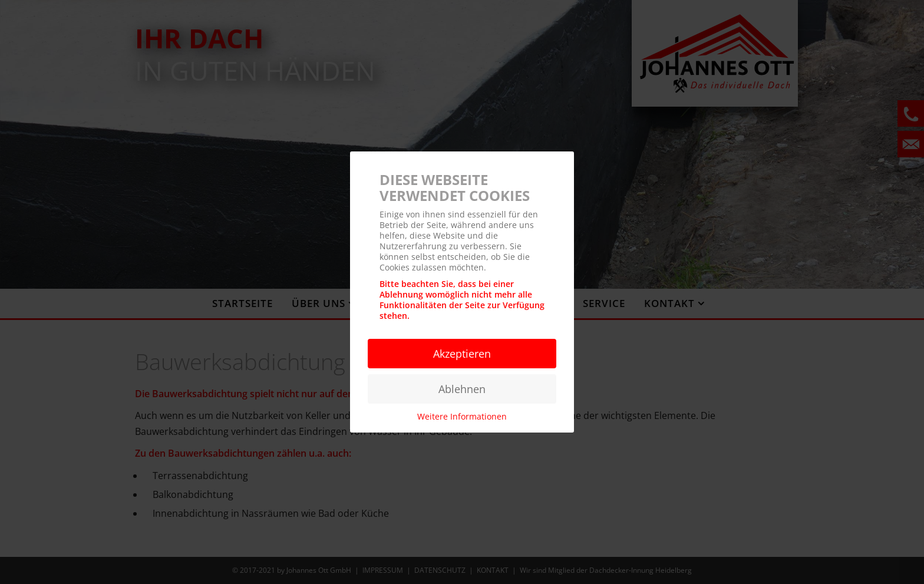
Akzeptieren (462, 354)
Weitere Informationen (462, 416)
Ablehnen (462, 389)
